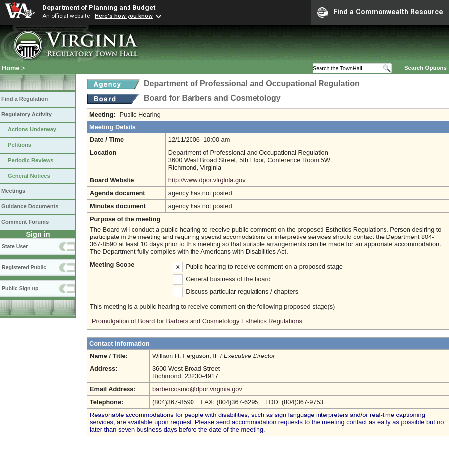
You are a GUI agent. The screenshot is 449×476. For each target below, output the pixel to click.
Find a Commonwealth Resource (380, 12)
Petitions (20, 145)
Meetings (13, 191)
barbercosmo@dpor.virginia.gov (197, 389)
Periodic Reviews (31, 160)
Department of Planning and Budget (99, 7)
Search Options (425, 68)
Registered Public (24, 267)
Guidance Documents (30, 206)
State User (15, 246)
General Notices (29, 176)
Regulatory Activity (27, 114)
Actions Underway (32, 129)
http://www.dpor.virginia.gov (207, 180)
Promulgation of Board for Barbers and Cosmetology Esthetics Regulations (197, 321)
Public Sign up (20, 288)
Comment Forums (25, 222)
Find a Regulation (25, 99)
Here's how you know (124, 16)
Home (11, 68)
